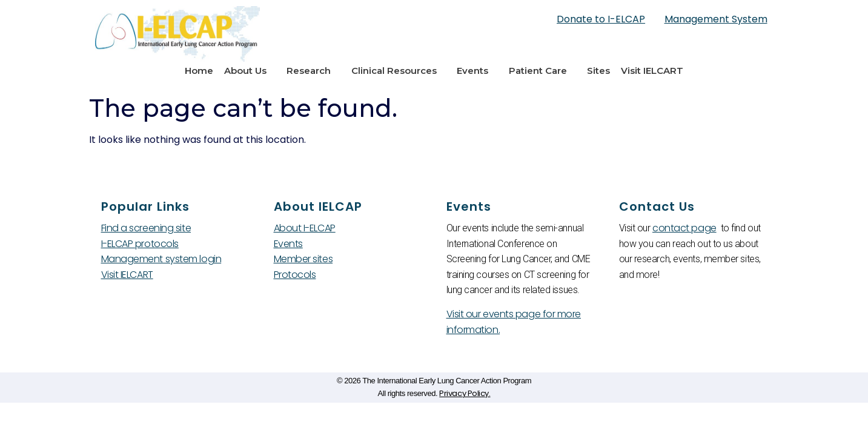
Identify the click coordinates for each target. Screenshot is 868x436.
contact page (684, 228)
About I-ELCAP (305, 228)
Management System (716, 19)
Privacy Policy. (465, 393)
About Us (250, 71)
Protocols (295, 275)
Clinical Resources (399, 71)
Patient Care (542, 71)
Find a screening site (146, 228)
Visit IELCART (652, 71)
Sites (598, 71)
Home (199, 71)
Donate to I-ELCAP (601, 19)
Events (477, 71)
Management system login (161, 259)
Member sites (303, 259)
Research (313, 71)
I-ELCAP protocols (140, 244)
